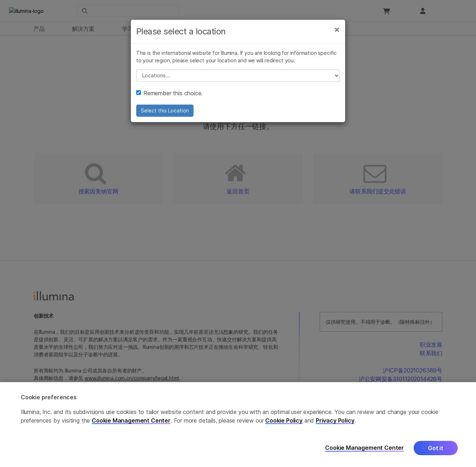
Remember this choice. (169, 95)
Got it (436, 448)
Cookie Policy (284, 420)
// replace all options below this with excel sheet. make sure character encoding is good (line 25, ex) (238, 78)
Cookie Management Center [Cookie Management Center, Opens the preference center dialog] (365, 448)
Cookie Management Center (131, 420)
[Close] (337, 32)
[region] (238, 425)
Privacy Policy (335, 420)
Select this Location (165, 113)
